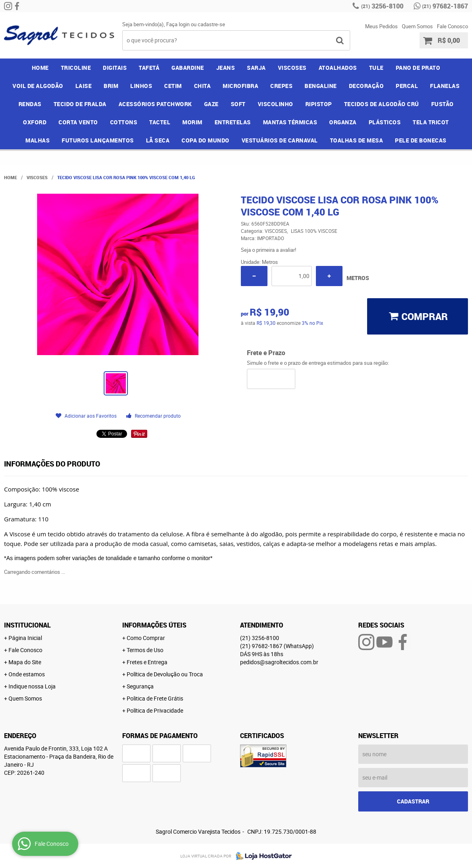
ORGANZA (343, 122)
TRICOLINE (76, 68)
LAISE (84, 86)
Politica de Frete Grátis (155, 698)
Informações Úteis (154, 625)
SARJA (256, 68)
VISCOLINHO (276, 104)
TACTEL (160, 122)
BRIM (111, 86)
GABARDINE (188, 68)
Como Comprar (146, 638)
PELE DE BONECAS (421, 140)
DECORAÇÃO (367, 86)
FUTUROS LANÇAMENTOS (98, 140)
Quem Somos (417, 26)
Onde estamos (27, 674)
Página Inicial (25, 638)
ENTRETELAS (233, 122)
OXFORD (35, 122)
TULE (376, 68)
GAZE (211, 104)
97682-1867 (445, 6)
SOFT (238, 104)
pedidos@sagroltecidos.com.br (279, 662)
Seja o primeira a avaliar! (268, 250)
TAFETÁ (149, 68)
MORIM (192, 122)
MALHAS (38, 140)
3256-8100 (382, 6)
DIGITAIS (115, 68)
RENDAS (30, 104)
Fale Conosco (452, 26)
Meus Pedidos (381, 26)
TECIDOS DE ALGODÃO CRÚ (382, 104)
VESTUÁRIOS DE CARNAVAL (280, 140)
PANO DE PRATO (418, 68)
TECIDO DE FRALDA (80, 104)
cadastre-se (211, 24)
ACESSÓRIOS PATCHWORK (155, 104)
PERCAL (407, 86)
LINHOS (141, 86)
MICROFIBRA (240, 86)
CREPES (281, 86)
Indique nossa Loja (32, 686)
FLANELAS (445, 86)
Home (40, 68)
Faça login (178, 24)
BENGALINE (321, 86)
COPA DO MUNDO (206, 140)
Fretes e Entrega (147, 662)
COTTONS (124, 122)
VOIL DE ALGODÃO (38, 86)
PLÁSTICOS (385, 122)
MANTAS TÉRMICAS (290, 122)
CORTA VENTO (78, 122)
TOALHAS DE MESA (357, 140)
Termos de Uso (145, 650)
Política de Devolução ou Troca (165, 674)
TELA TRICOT (431, 122)
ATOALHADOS (338, 68)
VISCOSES (292, 68)
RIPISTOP (319, 104)
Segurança (140, 686)
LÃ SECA (158, 140)
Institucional (27, 625)
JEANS (226, 68)
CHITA (203, 86)
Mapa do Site (25, 662)
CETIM (173, 86)
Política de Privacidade (155, 710)
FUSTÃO (443, 104)
